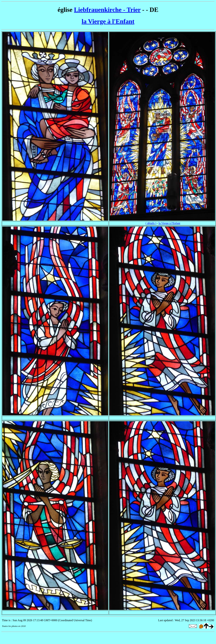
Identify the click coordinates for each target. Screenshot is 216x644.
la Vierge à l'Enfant (108, 21)
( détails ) (151, 223)
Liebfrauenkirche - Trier (107, 10)
